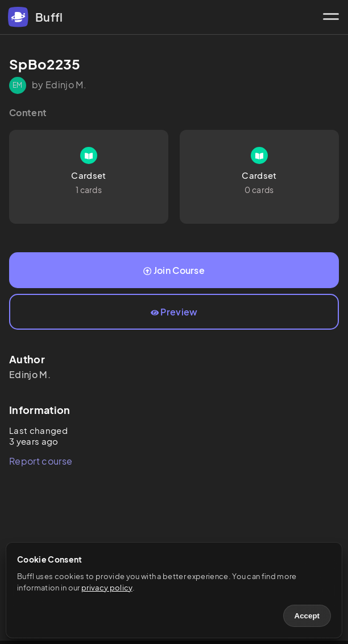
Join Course (174, 270)
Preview (174, 312)
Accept (307, 616)
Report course (41, 461)
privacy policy (107, 588)
